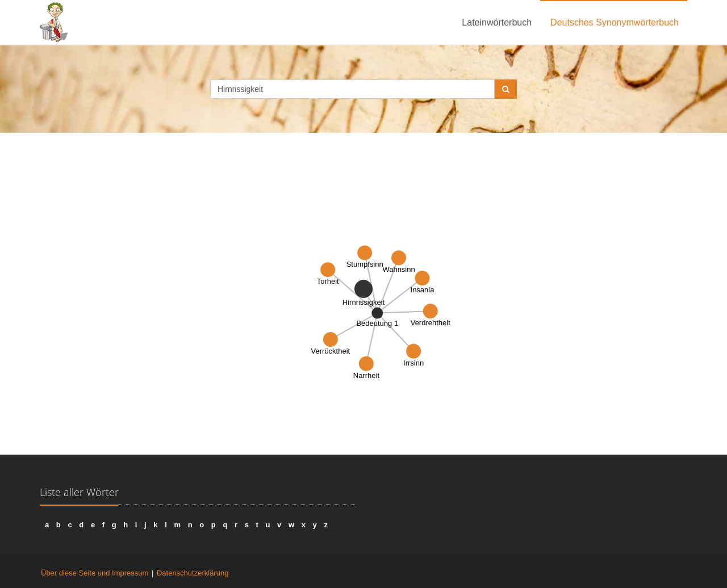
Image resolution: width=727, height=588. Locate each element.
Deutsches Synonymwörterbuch (615, 22)
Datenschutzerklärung (193, 573)
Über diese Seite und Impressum (95, 573)
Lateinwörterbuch (497, 22)
